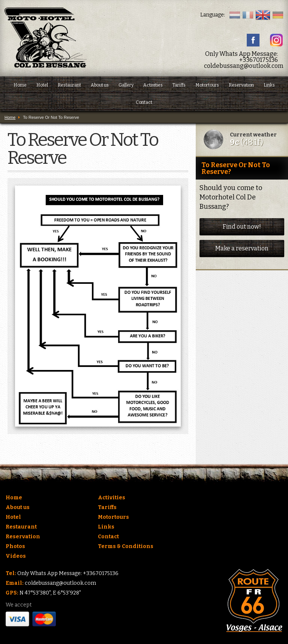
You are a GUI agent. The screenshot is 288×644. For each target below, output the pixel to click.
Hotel (42, 85)
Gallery (126, 85)
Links (269, 85)
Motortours (207, 85)
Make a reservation (242, 248)
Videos (16, 556)
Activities (153, 85)
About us (100, 85)
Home (20, 85)
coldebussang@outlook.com (244, 66)
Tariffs (179, 85)
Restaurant (69, 85)
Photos (15, 546)
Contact (144, 102)
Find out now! (242, 227)
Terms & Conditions (126, 546)
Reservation (241, 85)
